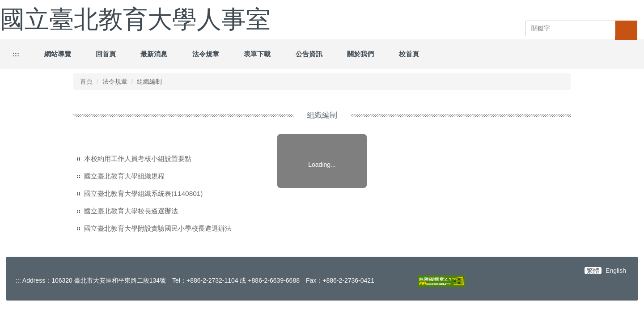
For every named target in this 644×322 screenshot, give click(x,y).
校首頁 (409, 54)
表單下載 (257, 54)
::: (16, 54)
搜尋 (626, 30)
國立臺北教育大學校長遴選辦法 (131, 211)
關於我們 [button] (360, 54)
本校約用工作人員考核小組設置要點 (138, 159)
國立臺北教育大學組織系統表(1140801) (143, 193)
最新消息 (154, 54)
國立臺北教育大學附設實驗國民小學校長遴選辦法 (158, 228)
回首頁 (106, 54)
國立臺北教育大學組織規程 (124, 176)
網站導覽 (58, 54)
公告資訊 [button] (309, 54)
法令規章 (206, 54)
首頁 (86, 81)
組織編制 (149, 81)
